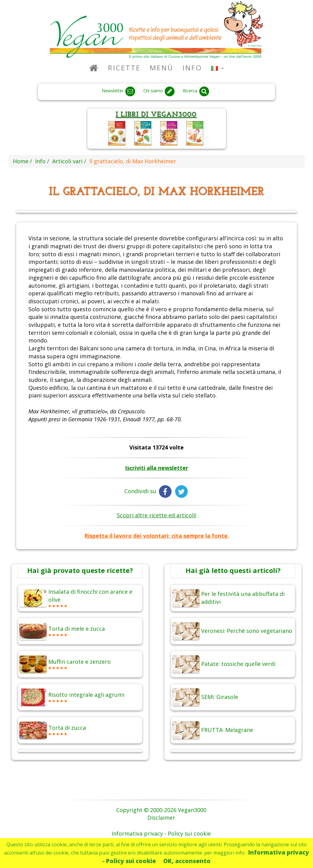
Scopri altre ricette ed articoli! (156, 515)
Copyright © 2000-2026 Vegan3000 (161, 810)
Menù (162, 68)
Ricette (124, 68)
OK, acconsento (187, 861)
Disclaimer (161, 818)
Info (192, 68)
